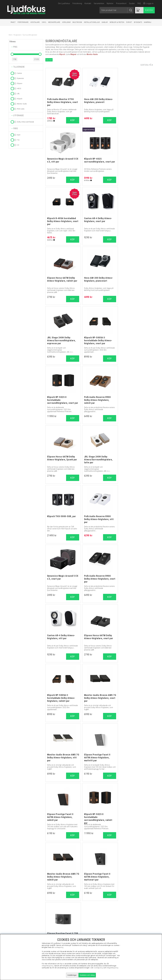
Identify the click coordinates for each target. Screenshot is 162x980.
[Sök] (117, 10)
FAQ (139, 3)
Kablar (105, 22)
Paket (13, 22)
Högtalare (35, 22)
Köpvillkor (131, 914)
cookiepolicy (59, 947)
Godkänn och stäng (87, 975)
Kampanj (148, 22)
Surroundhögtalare (30, 35)
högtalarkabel (128, 787)
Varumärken (99, 3)
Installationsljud (92, 22)
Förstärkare (23, 22)
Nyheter (110, 3)
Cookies (131, 927)
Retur (131, 930)
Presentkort (121, 3)
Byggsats (138, 22)
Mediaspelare (54, 22)
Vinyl (44, 22)
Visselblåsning (131, 911)
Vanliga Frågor (131, 917)
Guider (132, 3)
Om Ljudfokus (64, 3)
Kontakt (88, 3)
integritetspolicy (48, 966)
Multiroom (77, 22)
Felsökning (77, 3)
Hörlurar (66, 22)
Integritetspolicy (131, 924)
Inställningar (72, 975)
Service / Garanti (131, 933)
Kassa (149, 10)
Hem (10, 35)
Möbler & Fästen (117, 22)
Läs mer (49, 60)
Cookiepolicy (98, 968)
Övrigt (129, 22)
